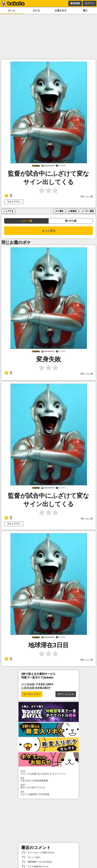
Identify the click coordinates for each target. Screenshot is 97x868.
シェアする (8, 211)
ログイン (89, 3)
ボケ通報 (59, 211)
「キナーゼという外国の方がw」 (39, 853)
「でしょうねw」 (32, 857)
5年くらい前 (87, 196)
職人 (85, 11)
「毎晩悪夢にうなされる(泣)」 (38, 862)
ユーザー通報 (88, 211)
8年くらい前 (87, 374)
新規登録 (75, 3)
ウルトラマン (14, 202)
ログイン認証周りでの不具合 (49, 793)
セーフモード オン (32, 694)
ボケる (36, 11)
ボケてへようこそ (66, 694)
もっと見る (49, 231)
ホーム (12, 11)
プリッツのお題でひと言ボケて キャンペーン (49, 772)
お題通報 (72, 211)
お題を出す (61, 11)
